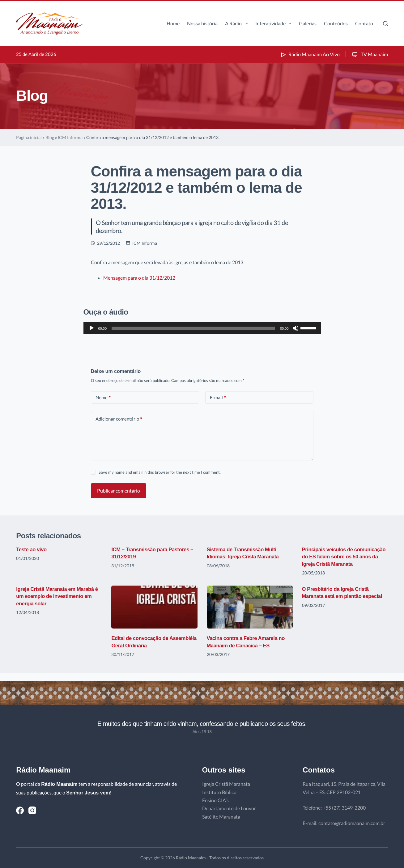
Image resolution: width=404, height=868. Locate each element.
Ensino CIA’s (215, 800)
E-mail (218, 398)
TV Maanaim (370, 54)
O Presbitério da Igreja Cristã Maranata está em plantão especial (338, 603)
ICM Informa (70, 137)
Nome (103, 398)
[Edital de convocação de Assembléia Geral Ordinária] (154, 614)
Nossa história (202, 23)
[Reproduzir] (91, 328)
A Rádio (238, 23)
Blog (50, 137)
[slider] (193, 328)
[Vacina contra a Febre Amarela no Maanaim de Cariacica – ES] (250, 614)
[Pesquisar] (385, 23)
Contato (364, 23)
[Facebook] (20, 810)
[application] (202, 328)
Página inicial (29, 137)
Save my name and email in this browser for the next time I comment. (160, 472)
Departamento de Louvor (229, 808)
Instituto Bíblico (219, 792)
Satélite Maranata (221, 817)
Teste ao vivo (33, 549)
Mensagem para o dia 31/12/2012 (139, 278)
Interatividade (275, 23)
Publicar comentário (119, 491)
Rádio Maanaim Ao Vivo (310, 54)
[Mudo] (296, 328)
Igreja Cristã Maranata (226, 784)
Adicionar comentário (119, 419)
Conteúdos (336, 23)
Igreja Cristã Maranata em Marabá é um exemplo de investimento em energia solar (58, 603)
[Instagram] (32, 810)
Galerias (308, 23)
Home (173, 23)
